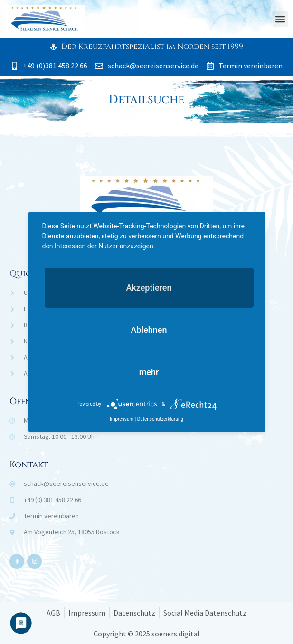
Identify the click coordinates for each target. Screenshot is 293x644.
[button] (280, 19)
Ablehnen (149, 330)
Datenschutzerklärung (160, 419)
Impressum (122, 419)
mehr (149, 372)
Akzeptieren (149, 288)
